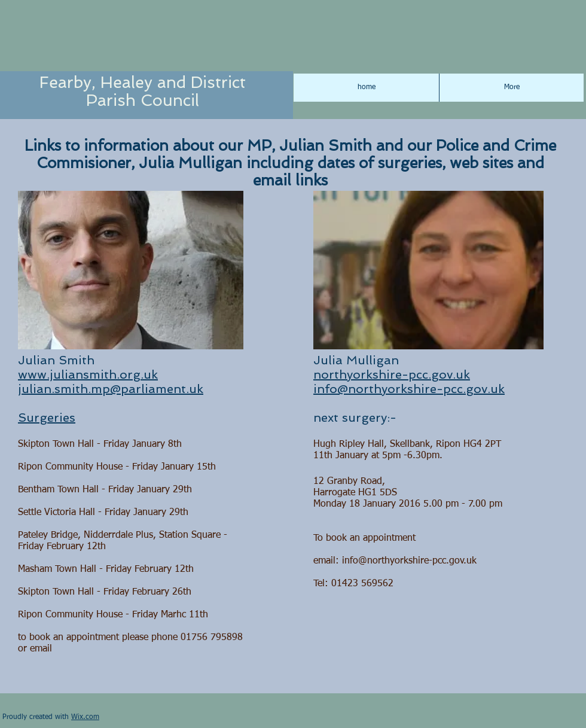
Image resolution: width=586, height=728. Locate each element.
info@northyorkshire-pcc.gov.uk (409, 389)
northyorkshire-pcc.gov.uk (392, 374)
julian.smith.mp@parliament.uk (111, 389)
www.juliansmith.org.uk (88, 374)
